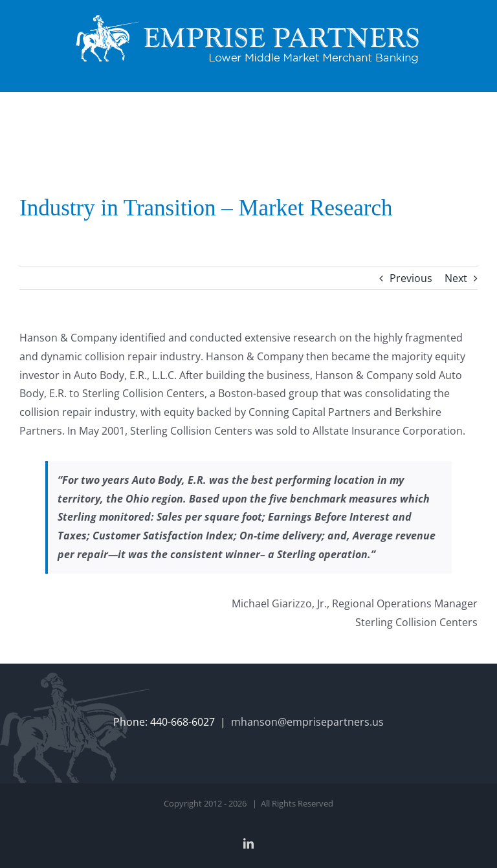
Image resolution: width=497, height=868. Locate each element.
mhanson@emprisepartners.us (307, 722)
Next (456, 278)
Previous (411, 278)
